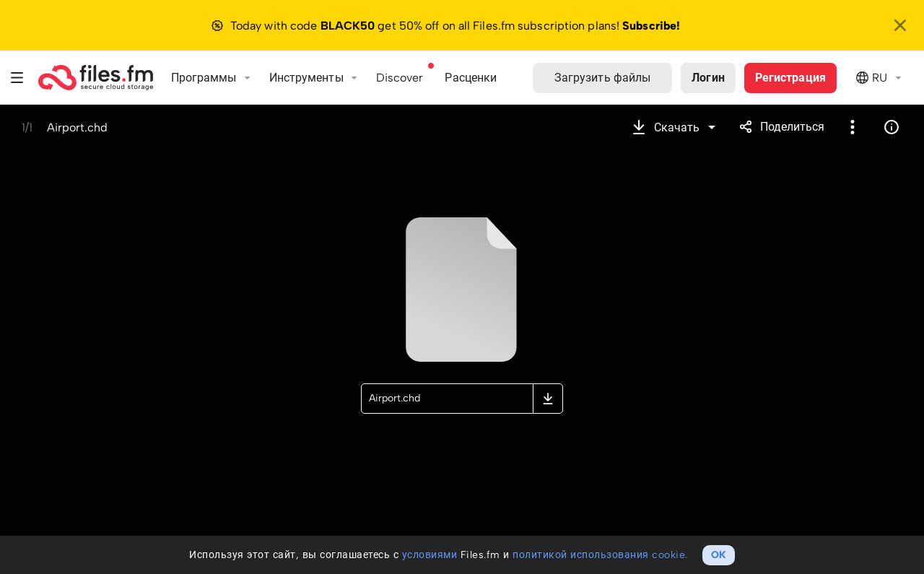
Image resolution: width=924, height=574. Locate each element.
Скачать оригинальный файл (548, 399)
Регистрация (790, 78)
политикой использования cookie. (600, 555)
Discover (400, 78)
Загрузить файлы (603, 78)
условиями (430, 555)
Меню (17, 78)
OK (719, 555)
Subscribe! (651, 26)
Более (853, 127)
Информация (892, 127)
